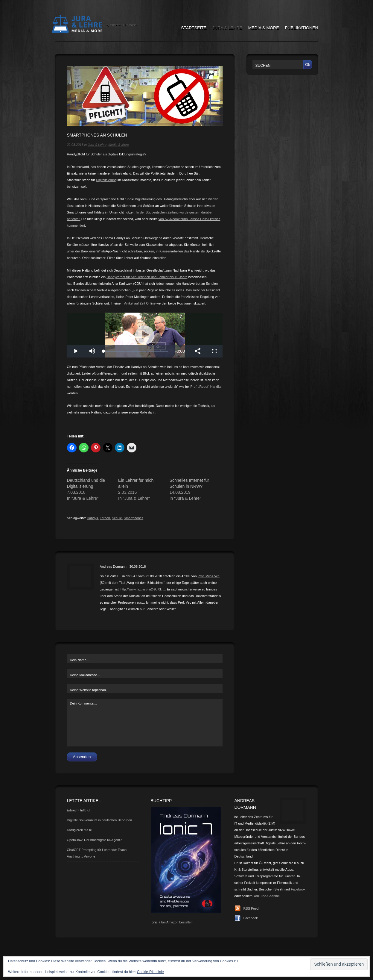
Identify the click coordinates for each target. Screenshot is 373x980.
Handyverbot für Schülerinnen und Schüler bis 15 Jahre (147, 277)
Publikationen (302, 28)
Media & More (264, 28)
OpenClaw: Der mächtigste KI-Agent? (94, 840)
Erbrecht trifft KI (78, 810)
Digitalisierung (106, 180)
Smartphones (134, 518)
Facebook (298, 889)
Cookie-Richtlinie (150, 972)
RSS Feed (251, 908)
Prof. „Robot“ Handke (206, 387)
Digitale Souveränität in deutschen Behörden (100, 820)
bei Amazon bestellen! (177, 922)
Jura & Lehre (227, 28)
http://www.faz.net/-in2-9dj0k (141, 589)
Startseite (194, 28)
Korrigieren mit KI (80, 830)
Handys (92, 518)
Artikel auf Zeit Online (140, 303)
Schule (117, 518)
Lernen (105, 518)
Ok (308, 65)
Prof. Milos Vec (209, 576)
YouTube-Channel (267, 896)
